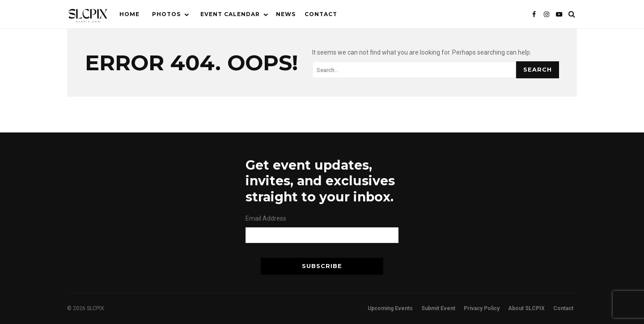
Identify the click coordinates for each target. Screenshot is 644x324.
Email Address (266, 218)
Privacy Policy (482, 308)
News (286, 14)
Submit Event (438, 308)
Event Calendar (230, 14)
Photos (166, 14)
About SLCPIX (526, 308)
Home (129, 14)
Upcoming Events (390, 308)
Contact (321, 14)
